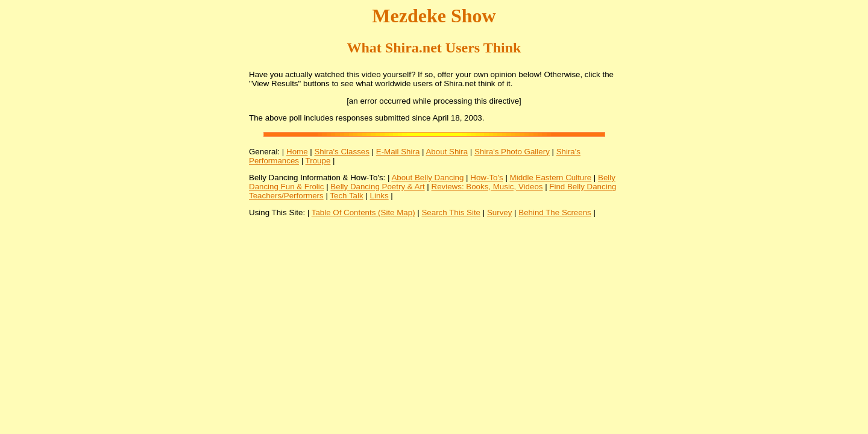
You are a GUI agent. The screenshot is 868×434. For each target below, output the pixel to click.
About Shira (447, 152)
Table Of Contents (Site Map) (363, 212)
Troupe (318, 161)
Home (297, 152)
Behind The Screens (555, 212)
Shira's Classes (341, 152)
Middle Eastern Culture (551, 178)
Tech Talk (346, 196)
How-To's (486, 178)
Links (379, 196)
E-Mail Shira (398, 152)
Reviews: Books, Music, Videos (487, 187)
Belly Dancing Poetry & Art (377, 187)
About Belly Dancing (427, 178)
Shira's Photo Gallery (512, 152)
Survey (499, 212)
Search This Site (451, 212)
